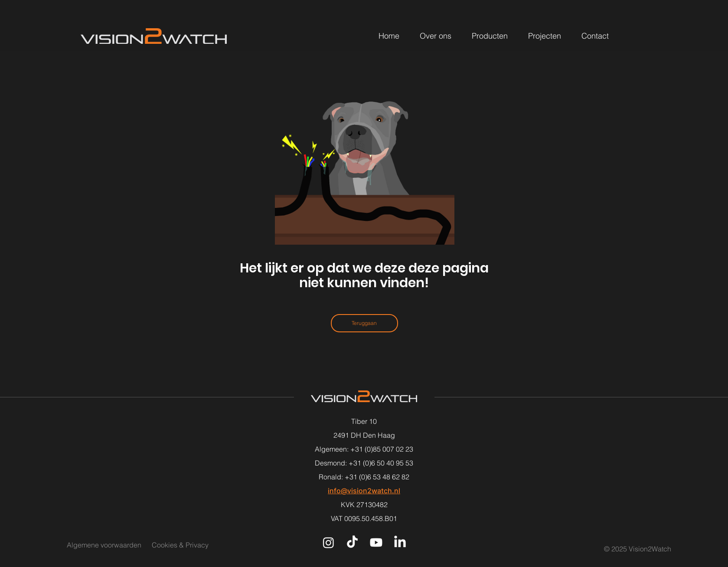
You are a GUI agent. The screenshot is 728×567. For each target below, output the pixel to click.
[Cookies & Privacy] (191, 545)
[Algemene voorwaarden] (104, 545)
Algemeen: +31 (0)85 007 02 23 (364, 449)
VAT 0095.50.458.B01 (364, 518)
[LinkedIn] (400, 542)
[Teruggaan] (364, 323)
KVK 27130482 (364, 505)
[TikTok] (352, 542)
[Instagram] (328, 542)
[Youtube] (376, 542)
